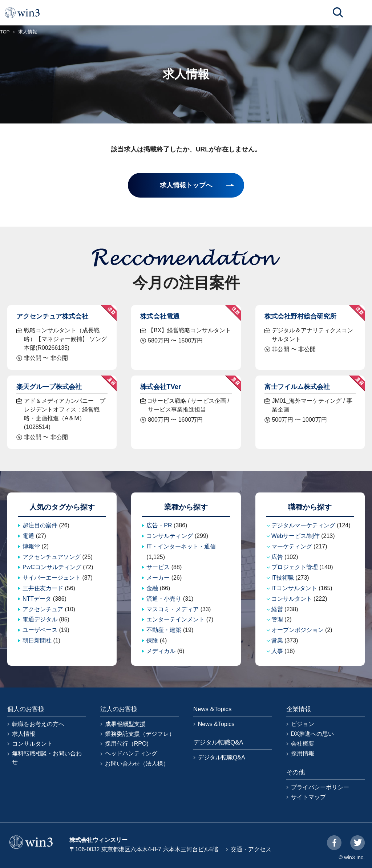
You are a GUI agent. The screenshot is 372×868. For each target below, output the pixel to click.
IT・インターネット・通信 (181, 546)
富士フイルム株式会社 (297, 387)
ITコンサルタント (294, 588)
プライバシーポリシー (320, 787)
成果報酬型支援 (125, 724)
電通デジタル (40, 619)
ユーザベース (40, 630)
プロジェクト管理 (295, 567)
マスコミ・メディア (173, 609)
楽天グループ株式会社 (49, 387)
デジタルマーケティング (303, 525)
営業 (277, 640)
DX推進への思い (312, 734)
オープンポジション (298, 630)
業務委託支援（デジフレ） (140, 734)
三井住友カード (43, 588)
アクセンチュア (43, 609)
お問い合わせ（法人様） (137, 764)
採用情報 (303, 753)
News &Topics (216, 724)
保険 (152, 640)
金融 (152, 588)
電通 (28, 536)
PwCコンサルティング (52, 567)
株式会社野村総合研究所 (300, 316)
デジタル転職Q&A (222, 757)
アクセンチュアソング (52, 557)
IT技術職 (283, 578)
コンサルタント (292, 599)
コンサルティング (170, 536)
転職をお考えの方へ (38, 724)
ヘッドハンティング (131, 753)
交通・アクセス (251, 849)
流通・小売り (164, 599)
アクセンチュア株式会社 (52, 316)
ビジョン (303, 724)
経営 (277, 609)
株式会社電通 (160, 316)
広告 (277, 557)
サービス (158, 567)
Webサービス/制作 (296, 536)
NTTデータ (37, 599)
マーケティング (292, 546)
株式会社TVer (161, 387)
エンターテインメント (175, 619)
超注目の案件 (40, 525)
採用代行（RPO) (127, 744)
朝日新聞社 (37, 640)
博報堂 (31, 546)
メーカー (158, 578)
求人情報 (24, 734)
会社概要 (303, 744)
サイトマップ (308, 797)
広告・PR (159, 525)
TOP (5, 32)
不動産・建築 (164, 630)
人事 (277, 651)
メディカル (161, 651)
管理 (277, 619)
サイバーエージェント (52, 578)
